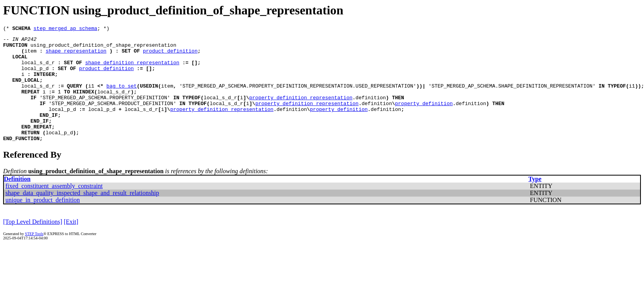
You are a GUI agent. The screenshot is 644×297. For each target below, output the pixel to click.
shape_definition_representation (132, 69)
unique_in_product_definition (43, 222)
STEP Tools (34, 256)
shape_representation (76, 55)
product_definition (170, 55)
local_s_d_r (38, 69)
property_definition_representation (301, 111)
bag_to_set (121, 97)
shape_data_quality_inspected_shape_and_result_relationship (82, 215)
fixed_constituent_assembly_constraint (54, 208)
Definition (17, 201)
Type (535, 201)
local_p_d (35, 76)
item (31, 55)
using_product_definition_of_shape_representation (103, 48)
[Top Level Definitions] (33, 244)
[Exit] (71, 244)
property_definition (424, 118)
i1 (91, 97)
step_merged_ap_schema (65, 29)
